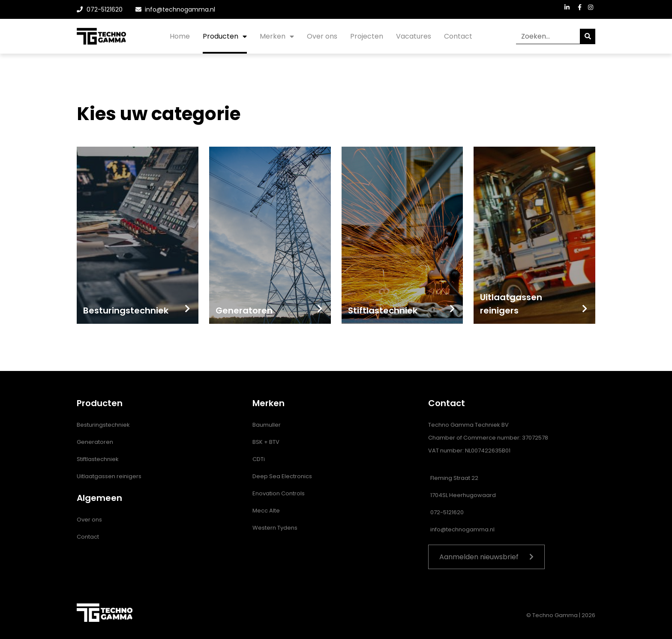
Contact (458, 36)
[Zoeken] (588, 36)
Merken (277, 36)
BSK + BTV (266, 442)
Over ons (322, 36)
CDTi (259, 459)
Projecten (367, 36)
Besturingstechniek (103, 425)
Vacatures (414, 36)
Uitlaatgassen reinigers (109, 476)
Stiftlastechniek (98, 459)
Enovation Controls (279, 493)
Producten (225, 36)
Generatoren (95, 442)
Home (180, 36)
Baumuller (267, 425)
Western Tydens (275, 528)
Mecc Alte (266, 511)
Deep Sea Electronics (282, 476)
